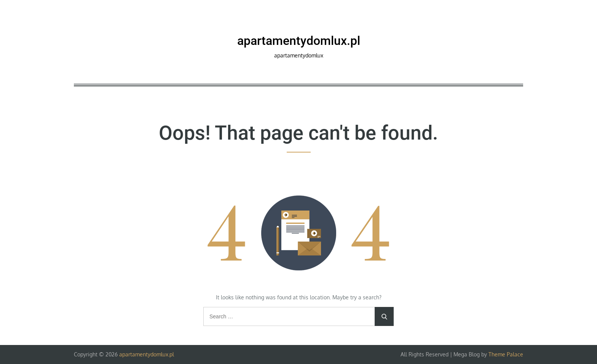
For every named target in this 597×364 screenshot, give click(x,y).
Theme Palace (506, 354)
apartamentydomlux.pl (299, 41)
